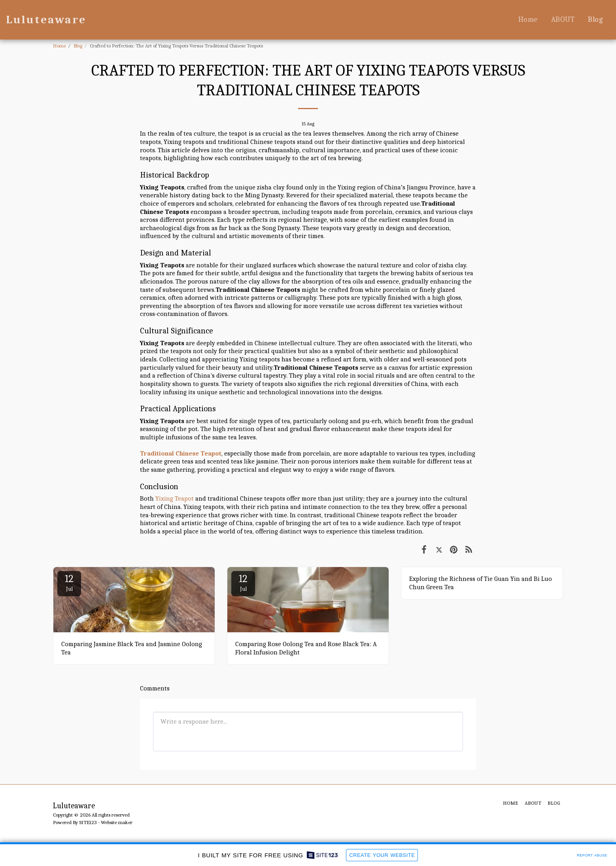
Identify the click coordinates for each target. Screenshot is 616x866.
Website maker (117, 822)
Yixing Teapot (175, 498)
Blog (78, 46)
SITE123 (88, 822)
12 (69, 583)
